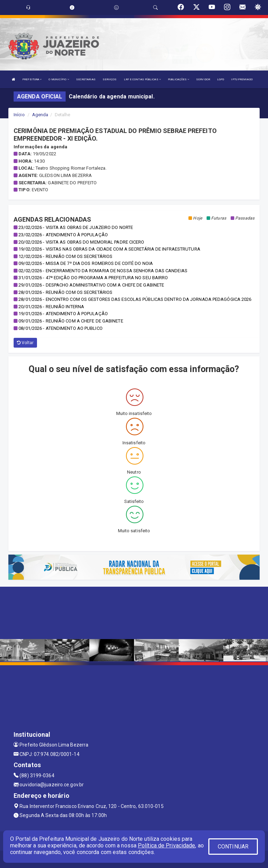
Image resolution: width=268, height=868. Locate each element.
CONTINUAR (233, 847)
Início (19, 115)
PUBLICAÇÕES (178, 79)
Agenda (40, 115)
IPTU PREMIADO (242, 79)
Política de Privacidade (166, 845)
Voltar (25, 343)
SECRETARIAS (86, 79)
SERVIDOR (203, 79)
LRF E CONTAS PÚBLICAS (142, 79)
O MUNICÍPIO (59, 79)
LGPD (221, 79)
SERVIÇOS (110, 79)
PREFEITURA (32, 79)
